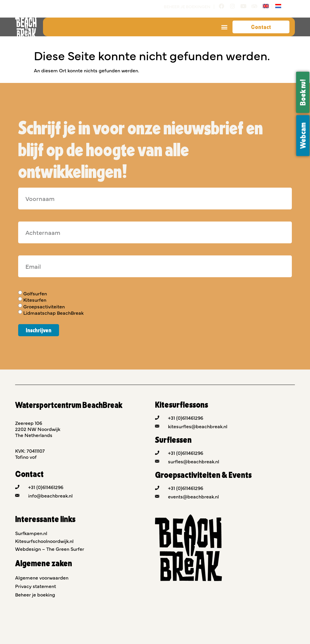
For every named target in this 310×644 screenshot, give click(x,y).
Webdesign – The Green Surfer (50, 549)
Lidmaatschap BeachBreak (53, 313)
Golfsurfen (35, 293)
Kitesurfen (35, 300)
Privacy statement (36, 586)
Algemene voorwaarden (42, 577)
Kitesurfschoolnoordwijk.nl (44, 541)
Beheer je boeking (35, 594)
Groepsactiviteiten (44, 306)
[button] (224, 27)
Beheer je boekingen (187, 6)
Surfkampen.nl (31, 533)
